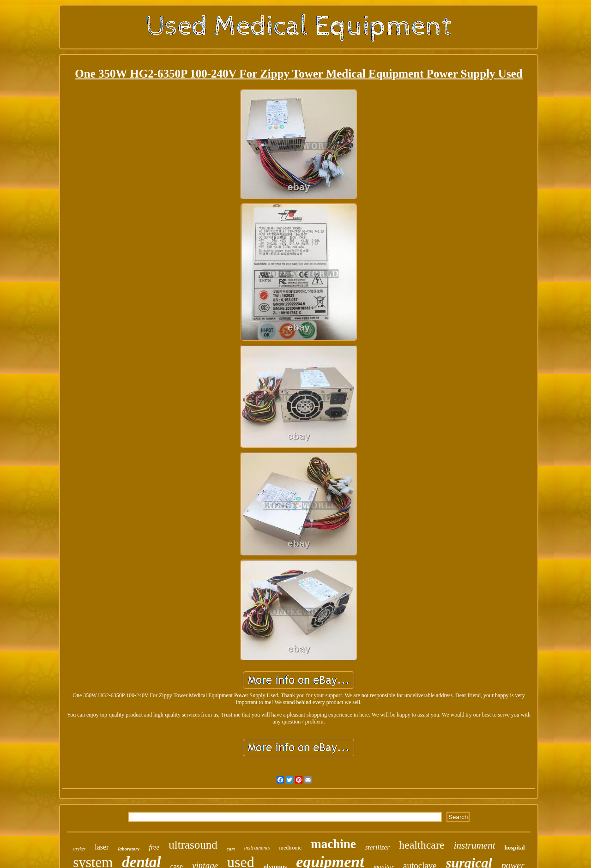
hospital (514, 847)
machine (333, 844)
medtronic (291, 848)
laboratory (129, 849)
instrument (475, 845)
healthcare (422, 845)
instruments (257, 848)
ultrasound (193, 845)
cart (231, 849)
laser (102, 847)
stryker (79, 849)
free (154, 847)
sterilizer (377, 847)
